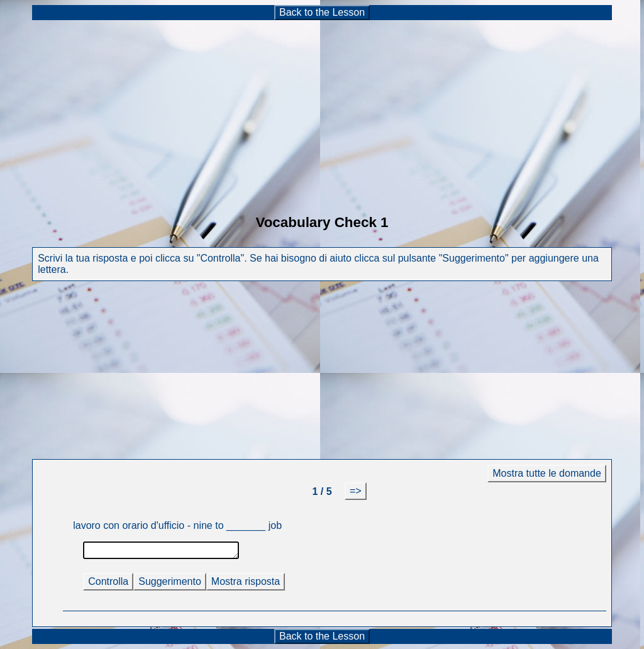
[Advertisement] (322, 109)
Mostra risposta (246, 581)
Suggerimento (170, 581)
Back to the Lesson (322, 12)
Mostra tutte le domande (547, 473)
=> (356, 491)
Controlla (108, 581)
